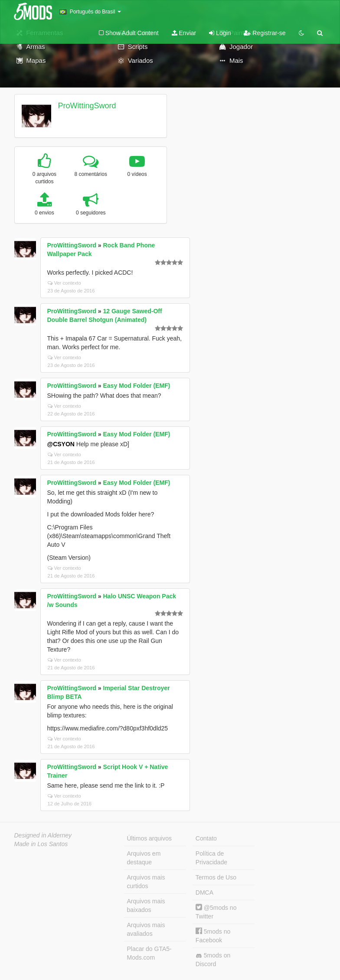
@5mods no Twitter (216, 912)
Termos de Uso (216, 877)
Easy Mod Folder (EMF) (137, 386)
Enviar (184, 33)
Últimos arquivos (149, 838)
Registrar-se (265, 33)
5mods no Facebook (213, 936)
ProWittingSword (87, 106)
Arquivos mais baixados (146, 905)
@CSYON (61, 444)
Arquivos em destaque (144, 858)
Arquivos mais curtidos (146, 882)
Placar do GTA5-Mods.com (149, 953)
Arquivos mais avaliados (146, 929)
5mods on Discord (213, 960)
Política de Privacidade (211, 858)
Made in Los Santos (41, 844)
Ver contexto (64, 283)
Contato (206, 838)
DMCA (204, 892)
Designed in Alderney (43, 835)
